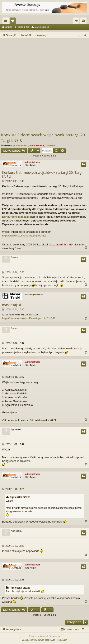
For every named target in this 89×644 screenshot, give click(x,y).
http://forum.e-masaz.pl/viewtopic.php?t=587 (29, 318)
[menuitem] (85, 35)
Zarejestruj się (42, 27)
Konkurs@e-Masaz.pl (16, 217)
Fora (14, 21)
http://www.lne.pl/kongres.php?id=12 (24, 236)
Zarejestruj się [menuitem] (84, 21)
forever (15, 257)
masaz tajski (12, 305)
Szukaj (8, 27)
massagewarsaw (34, 294)
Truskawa (50, 145)
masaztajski (22, 145)
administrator (37, 145)
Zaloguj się (23, 27)
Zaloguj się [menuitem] (77, 21)
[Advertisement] (44, 86)
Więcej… (6, 21)
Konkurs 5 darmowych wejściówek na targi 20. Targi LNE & (44, 138)
